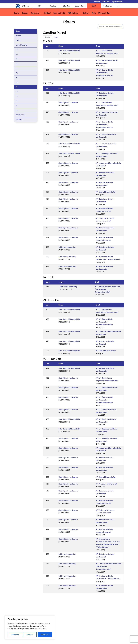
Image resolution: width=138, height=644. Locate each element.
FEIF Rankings (73, 13)
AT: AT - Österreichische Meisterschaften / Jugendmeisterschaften (104, 73)
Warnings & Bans (104, 13)
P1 (17, 68)
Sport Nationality (59, 13)
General (17, 13)
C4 (17, 50)
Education (67, 6)
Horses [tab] (18, 36)
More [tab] (56, 37)
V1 (17, 106)
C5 (17, 54)
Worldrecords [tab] (20, 115)
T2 (17, 92)
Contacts (25, 13)
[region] (30, 627)
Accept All (45, 635)
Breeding (53, 6)
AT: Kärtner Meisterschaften (106, 192)
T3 (17, 96)
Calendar (97, 2)
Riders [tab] (18, 31)
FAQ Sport (47, 13)
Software (86, 13)
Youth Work (108, 6)
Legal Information (117, 2)
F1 (17, 59)
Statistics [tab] (19, 120)
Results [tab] (48, 37)
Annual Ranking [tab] (21, 45)
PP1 (17, 82)
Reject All (30, 635)
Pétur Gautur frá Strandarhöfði (69, 51)
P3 (17, 78)
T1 (17, 87)
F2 (17, 64)
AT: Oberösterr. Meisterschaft (106, 484)
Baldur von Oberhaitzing (67, 247)
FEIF (39, 6)
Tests (94, 13)
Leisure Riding (80, 6)
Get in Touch (106, 2)
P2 (17, 73)
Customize (15, 635)
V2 (17, 110)
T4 (17, 101)
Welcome (25, 6)
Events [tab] (18, 40)
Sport (94, 6)
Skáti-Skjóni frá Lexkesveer (68, 103)
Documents (35, 13)
